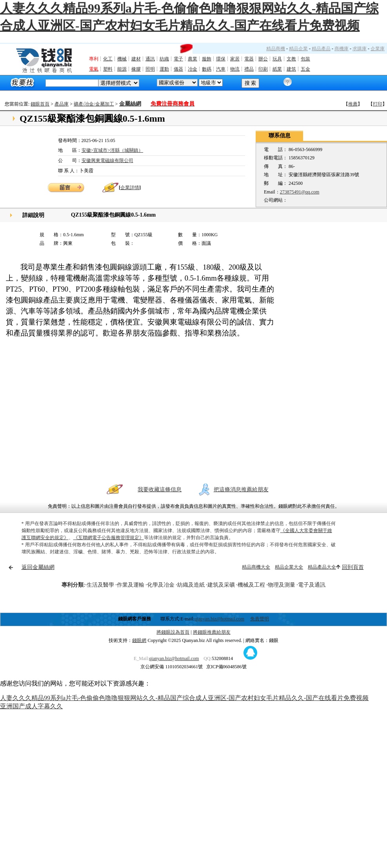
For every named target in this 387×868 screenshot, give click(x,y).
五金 (305, 69)
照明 (150, 69)
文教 (291, 59)
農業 (193, 59)
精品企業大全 (289, 567)
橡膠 (136, 69)
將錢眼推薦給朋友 (212, 632)
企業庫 (378, 49)
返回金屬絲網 (38, 567)
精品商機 (276, 49)
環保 (221, 59)
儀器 (178, 69)
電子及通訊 (312, 585)
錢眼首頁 (40, 104)
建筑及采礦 (221, 585)
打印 (378, 104)
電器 (249, 59)
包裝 (305, 59)
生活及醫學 (100, 585)
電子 (178, 59)
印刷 (263, 69)
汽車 (221, 69)
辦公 (263, 59)
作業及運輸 (131, 585)
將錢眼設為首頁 (173, 632)
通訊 (150, 59)
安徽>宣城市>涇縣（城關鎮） (113, 150)
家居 (235, 59)
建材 (136, 59)
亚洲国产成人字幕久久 (31, 706)
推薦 (353, 104)
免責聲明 (260, 619)
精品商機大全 (256, 567)
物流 (235, 69)
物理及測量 (282, 585)
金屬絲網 (130, 104)
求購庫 (360, 49)
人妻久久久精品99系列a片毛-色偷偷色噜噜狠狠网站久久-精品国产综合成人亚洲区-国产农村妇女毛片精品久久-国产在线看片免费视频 (184, 698)
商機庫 (342, 49)
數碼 (207, 69)
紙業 (277, 69)
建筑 (291, 69)
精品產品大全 (322, 567)
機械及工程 (251, 585)
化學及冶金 (161, 585)
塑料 (108, 69)
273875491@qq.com (300, 192)
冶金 (193, 69)
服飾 (207, 59)
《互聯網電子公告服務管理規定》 (109, 538)
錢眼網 (139, 640)
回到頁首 (353, 567)
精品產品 (321, 49)
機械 (122, 59)
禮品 (249, 69)
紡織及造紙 (191, 585)
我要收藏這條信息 (160, 490)
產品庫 (62, 104)
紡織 (164, 59)
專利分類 (73, 585)
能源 (122, 69)
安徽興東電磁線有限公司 (107, 160)
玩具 (277, 59)
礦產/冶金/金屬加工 (94, 104)
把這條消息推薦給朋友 (241, 490)
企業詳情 (130, 188)
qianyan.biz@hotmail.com (219, 619)
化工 (108, 59)
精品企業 (298, 49)
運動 (164, 69)
